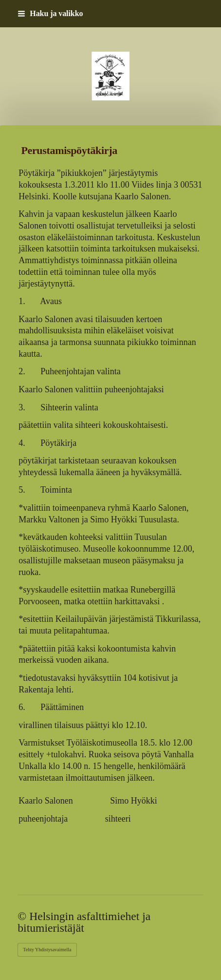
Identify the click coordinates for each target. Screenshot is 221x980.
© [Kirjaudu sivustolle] (23, 916)
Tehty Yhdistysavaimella (47, 950)
